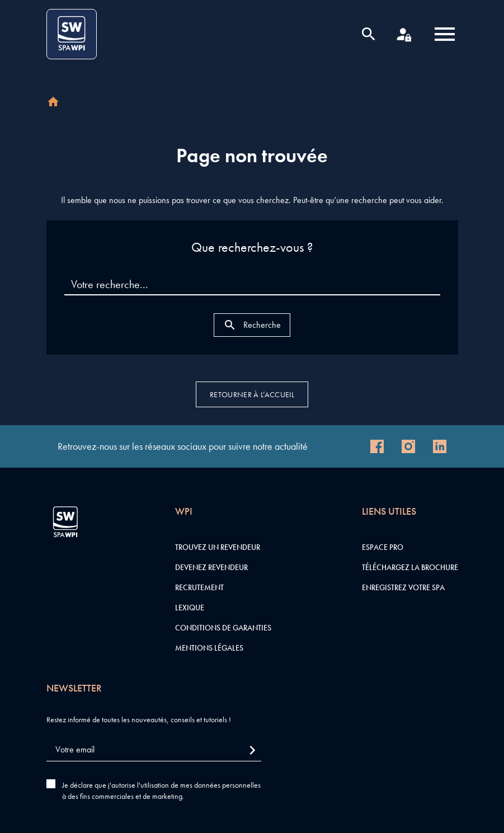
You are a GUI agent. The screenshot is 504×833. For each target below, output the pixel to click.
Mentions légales (209, 648)
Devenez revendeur (211, 567)
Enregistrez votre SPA (403, 587)
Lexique (190, 608)
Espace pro (383, 547)
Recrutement (199, 587)
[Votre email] (154, 750)
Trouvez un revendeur (218, 547)
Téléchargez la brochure (410, 567)
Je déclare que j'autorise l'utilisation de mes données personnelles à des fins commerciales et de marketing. (161, 790)
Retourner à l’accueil (252, 394)
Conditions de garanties (223, 628)
